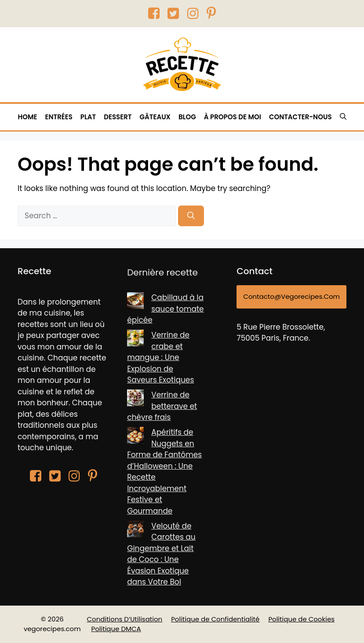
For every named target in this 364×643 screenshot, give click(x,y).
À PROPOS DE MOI (233, 117)
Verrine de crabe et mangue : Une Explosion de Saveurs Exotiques (160, 357)
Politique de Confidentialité (215, 619)
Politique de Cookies (301, 619)
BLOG (187, 117)
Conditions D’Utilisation (125, 619)
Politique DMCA (116, 629)
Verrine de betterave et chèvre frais (162, 406)
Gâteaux (155, 117)
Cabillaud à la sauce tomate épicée (165, 309)
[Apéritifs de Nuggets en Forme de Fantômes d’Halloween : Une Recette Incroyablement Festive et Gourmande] (135, 437)
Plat (88, 117)
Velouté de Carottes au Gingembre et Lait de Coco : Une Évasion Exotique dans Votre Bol (161, 554)
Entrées (58, 117)
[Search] (191, 216)
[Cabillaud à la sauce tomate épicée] (135, 302)
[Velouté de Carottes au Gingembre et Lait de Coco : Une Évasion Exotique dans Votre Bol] (135, 531)
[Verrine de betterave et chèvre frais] (135, 400)
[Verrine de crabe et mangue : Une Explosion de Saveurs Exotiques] (135, 340)
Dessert (118, 117)
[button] (343, 117)
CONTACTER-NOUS (300, 117)
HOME (27, 117)
